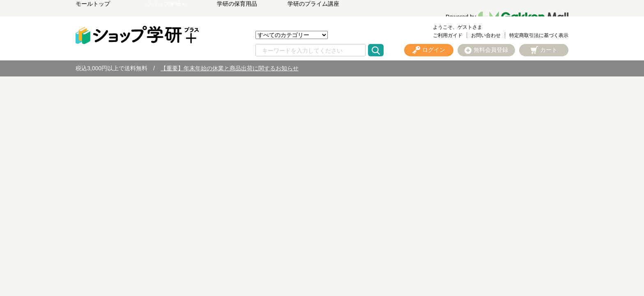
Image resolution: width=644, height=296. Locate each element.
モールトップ (93, 4)
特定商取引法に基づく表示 (539, 35)
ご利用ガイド (448, 35)
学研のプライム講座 (313, 4)
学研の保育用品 (237, 4)
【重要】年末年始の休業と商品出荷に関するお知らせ (230, 68)
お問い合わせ (486, 35)
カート (549, 50)
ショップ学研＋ (166, 4)
